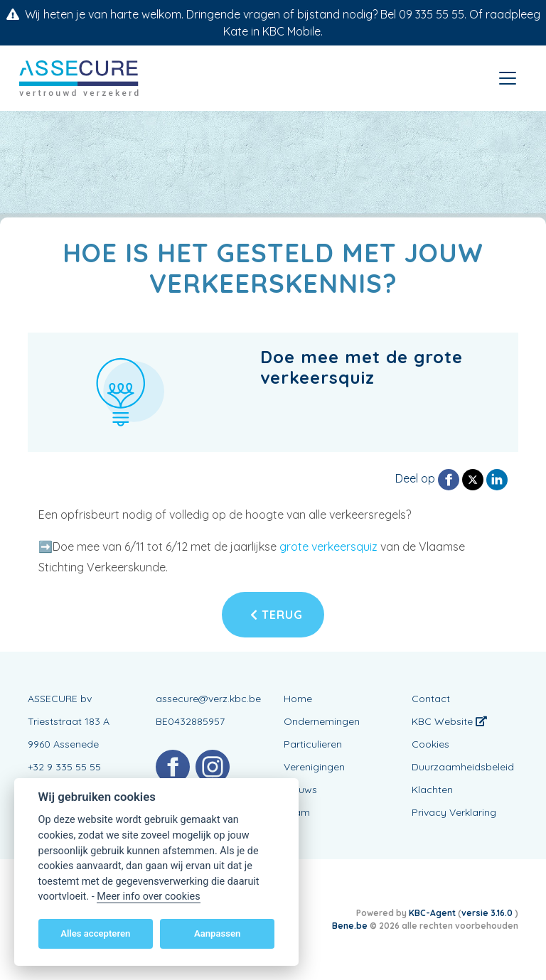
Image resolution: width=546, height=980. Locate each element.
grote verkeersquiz (330, 546)
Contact (431, 699)
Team (297, 812)
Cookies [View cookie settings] (430, 744)
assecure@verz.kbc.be (208, 699)
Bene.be (350, 926)
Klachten (432, 790)
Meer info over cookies (148, 896)
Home (298, 699)
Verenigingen (314, 767)
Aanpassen (217, 933)
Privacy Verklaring (454, 812)
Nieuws (300, 790)
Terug (277, 615)
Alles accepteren (95, 933)
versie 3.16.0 (488, 913)
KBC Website (449, 721)
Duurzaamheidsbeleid (463, 767)
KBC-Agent (432, 913)
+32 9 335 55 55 (64, 767)
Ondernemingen (322, 721)
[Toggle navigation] (508, 78)
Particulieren (313, 744)
